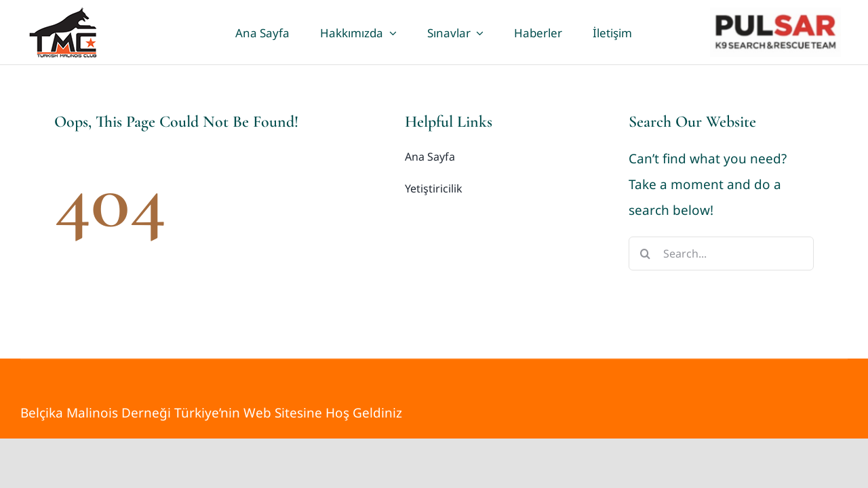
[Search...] (721, 253)
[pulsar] (775, 14)
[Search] (646, 253)
